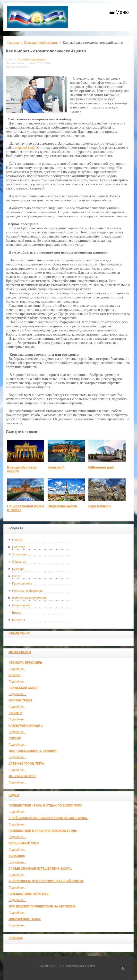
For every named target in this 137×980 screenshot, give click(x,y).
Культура (18, 569)
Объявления (19, 634)
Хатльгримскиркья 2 (26, 726)
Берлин (15, 675)
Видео (16, 613)
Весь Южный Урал (24, 843)
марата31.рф (25, 148)
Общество (19, 562)
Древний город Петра (26, 764)
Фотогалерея (21, 605)
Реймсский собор (24, 688)
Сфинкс (15, 738)
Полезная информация (28, 591)
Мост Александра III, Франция (33, 751)
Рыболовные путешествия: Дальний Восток (46, 881)
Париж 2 (15, 713)
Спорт (16, 576)
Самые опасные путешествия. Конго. (40, 869)
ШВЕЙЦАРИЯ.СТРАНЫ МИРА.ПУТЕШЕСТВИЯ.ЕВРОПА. (48, 818)
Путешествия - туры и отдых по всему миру (45, 806)
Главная (18, 540)
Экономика (20, 554)
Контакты (18, 620)
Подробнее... (17, 669)
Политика (19, 547)
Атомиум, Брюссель (25, 663)
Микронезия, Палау (25, 919)
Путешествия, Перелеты (29, 894)
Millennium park (22, 776)
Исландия (17, 856)
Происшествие (22, 584)
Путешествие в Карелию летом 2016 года (43, 831)
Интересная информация (29, 598)
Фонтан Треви (20, 700)
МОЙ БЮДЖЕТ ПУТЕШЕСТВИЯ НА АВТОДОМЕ (42, 906)
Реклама (16, 938)
